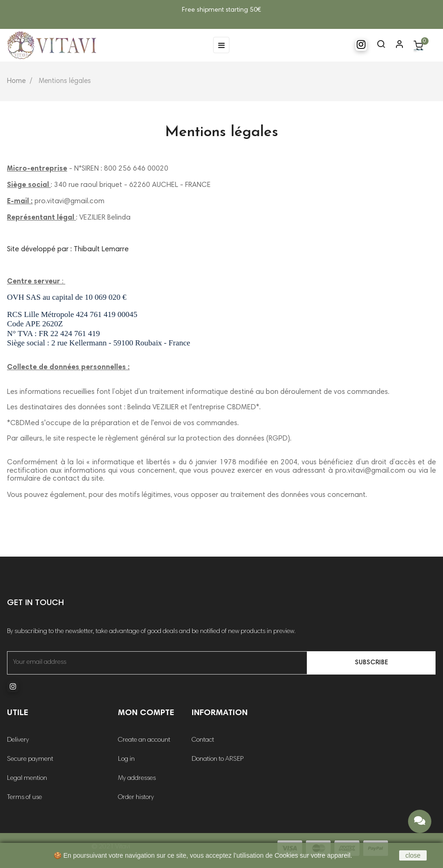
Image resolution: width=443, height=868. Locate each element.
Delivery (18, 740)
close (413, 855)
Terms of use (24, 798)
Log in (126, 759)
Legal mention (27, 778)
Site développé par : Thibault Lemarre (68, 250)
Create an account (144, 740)
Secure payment (30, 759)
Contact (203, 740)
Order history (136, 798)
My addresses (137, 778)
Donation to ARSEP (218, 759)
